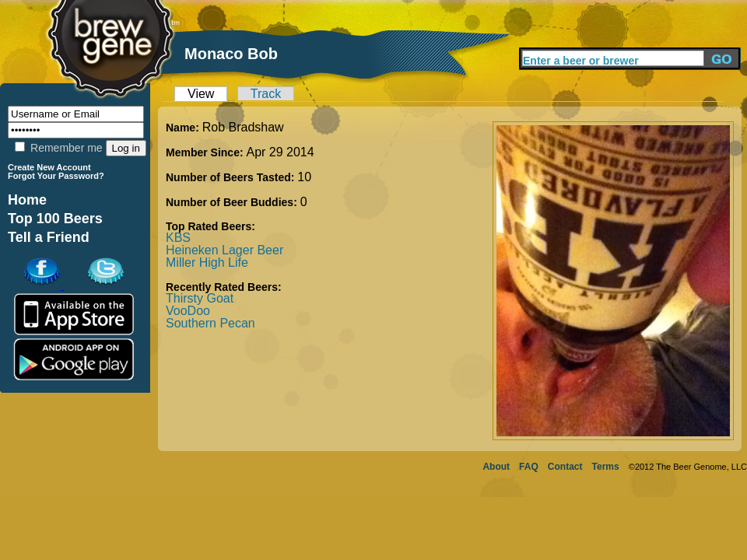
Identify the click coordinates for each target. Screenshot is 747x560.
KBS (178, 238)
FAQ (529, 467)
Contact (565, 467)
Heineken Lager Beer (224, 250)
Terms (606, 467)
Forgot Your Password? (56, 176)
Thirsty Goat (200, 298)
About (496, 467)
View (201, 94)
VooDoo (188, 311)
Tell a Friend (49, 237)
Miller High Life (207, 262)
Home (27, 200)
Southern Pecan (210, 323)
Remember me (58, 148)
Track (266, 94)
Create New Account (49, 167)
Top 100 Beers (55, 219)
